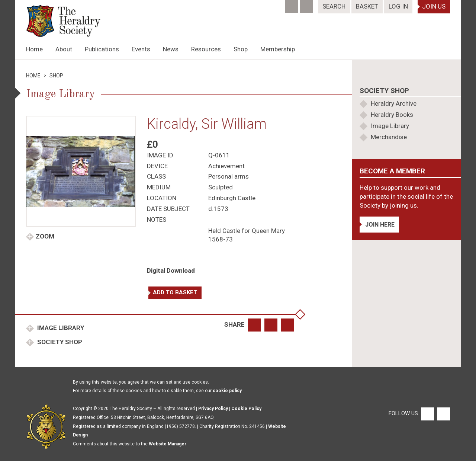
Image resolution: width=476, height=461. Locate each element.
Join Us (434, 6)
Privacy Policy (213, 409)
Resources (206, 49)
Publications (102, 49)
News (171, 49)
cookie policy (227, 391)
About (64, 49)
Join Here (380, 225)
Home (34, 49)
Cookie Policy (246, 409)
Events (141, 49)
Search (334, 6)
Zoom (45, 236)
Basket (367, 6)
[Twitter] (307, 4)
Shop (241, 49)
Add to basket (175, 292)
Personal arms (229, 176)
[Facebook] (292, 4)
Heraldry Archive (394, 103)
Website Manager (168, 444)
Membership (278, 49)
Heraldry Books (392, 115)
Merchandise (389, 137)
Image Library (60, 328)
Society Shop (59, 342)
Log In (398, 6)
